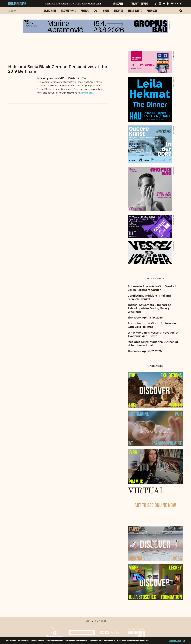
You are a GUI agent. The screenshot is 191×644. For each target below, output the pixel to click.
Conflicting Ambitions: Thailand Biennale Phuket (149, 297)
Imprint (144, 4)
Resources (152, 11)
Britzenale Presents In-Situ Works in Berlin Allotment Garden (153, 288)
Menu (12, 11)
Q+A (96, 11)
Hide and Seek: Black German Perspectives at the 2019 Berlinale (58, 69)
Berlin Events (135, 11)
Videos (106, 11)
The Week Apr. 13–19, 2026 (145, 318)
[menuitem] (50, 12)
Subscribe (118, 4)
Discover (118, 11)
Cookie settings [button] (175, 640)
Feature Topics (68, 11)
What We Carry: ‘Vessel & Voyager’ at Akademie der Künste (153, 334)
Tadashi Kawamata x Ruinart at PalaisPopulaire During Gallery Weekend (149, 308)
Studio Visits (50, 11)
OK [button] (184, 640)
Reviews (85, 11)
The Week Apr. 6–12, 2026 (145, 351)
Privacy (135, 4)
